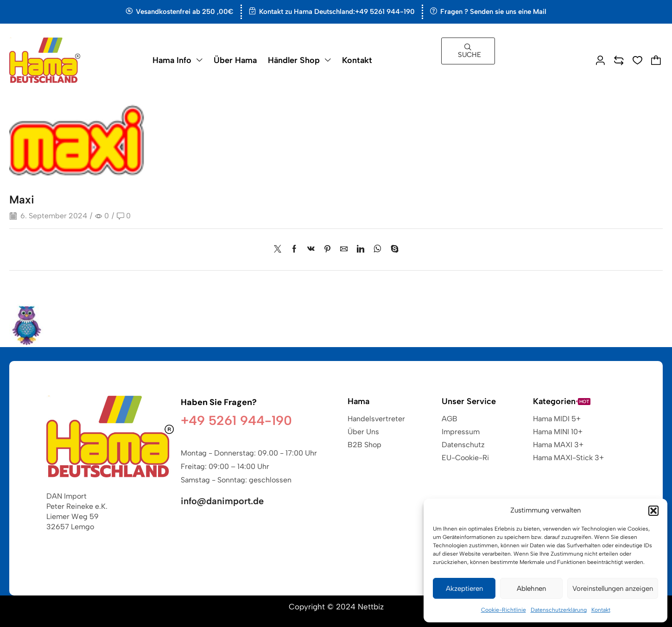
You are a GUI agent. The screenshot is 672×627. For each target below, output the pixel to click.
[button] (653, 511)
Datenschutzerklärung (559, 610)
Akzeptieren (464, 589)
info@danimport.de (222, 501)
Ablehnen (531, 589)
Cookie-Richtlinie (504, 610)
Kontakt (601, 610)
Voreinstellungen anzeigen (613, 589)
